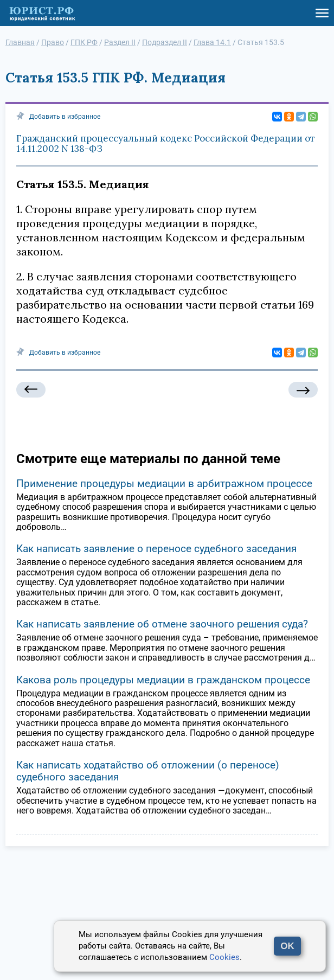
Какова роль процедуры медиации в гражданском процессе (163, 680)
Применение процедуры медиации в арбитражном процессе (164, 483)
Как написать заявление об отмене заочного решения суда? (162, 624)
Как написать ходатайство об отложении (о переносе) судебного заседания (148, 771)
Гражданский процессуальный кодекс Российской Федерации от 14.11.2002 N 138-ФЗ (166, 144)
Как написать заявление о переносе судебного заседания (156, 549)
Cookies (224, 957)
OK (287, 946)
